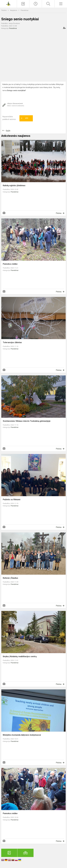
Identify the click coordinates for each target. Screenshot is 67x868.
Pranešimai (25, 10)
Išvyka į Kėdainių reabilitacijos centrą (20, 656)
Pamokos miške (10, 264)
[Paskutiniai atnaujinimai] (36, 4)
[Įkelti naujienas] (23, 4)
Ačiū (25, 118)
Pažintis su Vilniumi (12, 500)
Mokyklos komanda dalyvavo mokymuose (22, 735)
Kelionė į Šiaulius (10, 578)
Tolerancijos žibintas (12, 342)
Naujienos (14, 10)
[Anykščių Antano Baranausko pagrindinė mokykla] (8, 3)
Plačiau (59, 213)
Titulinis (4, 10)
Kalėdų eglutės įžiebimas (14, 185)
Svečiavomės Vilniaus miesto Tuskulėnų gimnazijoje (27, 421)
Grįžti (8, 131)
